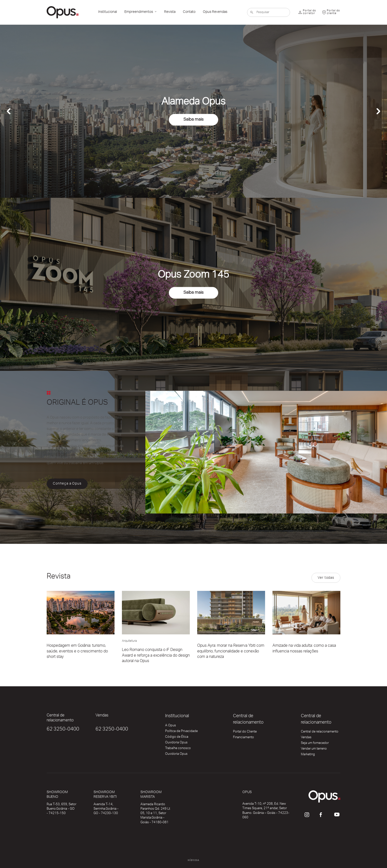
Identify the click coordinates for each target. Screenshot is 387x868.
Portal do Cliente (245, 733)
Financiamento (243, 738)
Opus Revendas (215, 12)
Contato (189, 12)
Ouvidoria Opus (176, 743)
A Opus (171, 726)
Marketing (308, 755)
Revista (170, 12)
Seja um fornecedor (315, 744)
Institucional (108, 12)
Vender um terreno (314, 750)
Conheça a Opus (67, 484)
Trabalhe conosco (178, 749)
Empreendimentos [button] (139, 12)
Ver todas (326, 578)
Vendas (306, 738)
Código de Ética (177, 738)
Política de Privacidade (181, 732)
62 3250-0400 (63, 730)
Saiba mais (193, 120)
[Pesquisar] (269, 12)
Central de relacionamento (320, 733)
